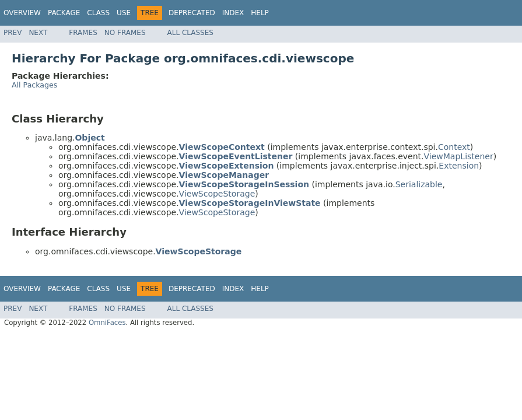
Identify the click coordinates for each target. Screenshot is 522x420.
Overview (22, 13)
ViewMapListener (459, 156)
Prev (13, 33)
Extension (459, 166)
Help (260, 13)
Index (233, 13)
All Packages (34, 85)
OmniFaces (107, 323)
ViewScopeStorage (217, 194)
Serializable (419, 184)
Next (38, 33)
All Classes (190, 33)
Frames (83, 33)
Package (64, 13)
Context (454, 147)
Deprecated (192, 13)
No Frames (125, 33)
